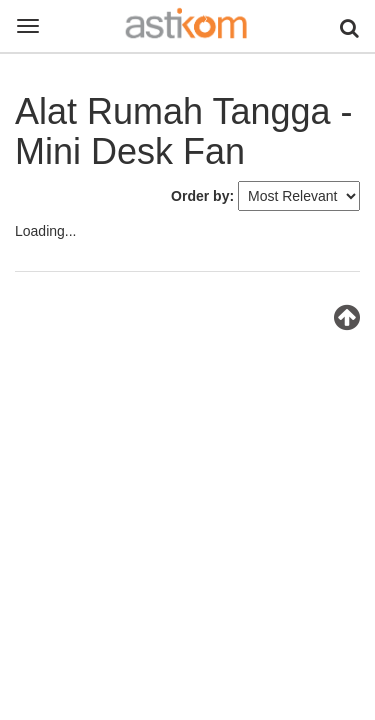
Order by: (202, 196)
